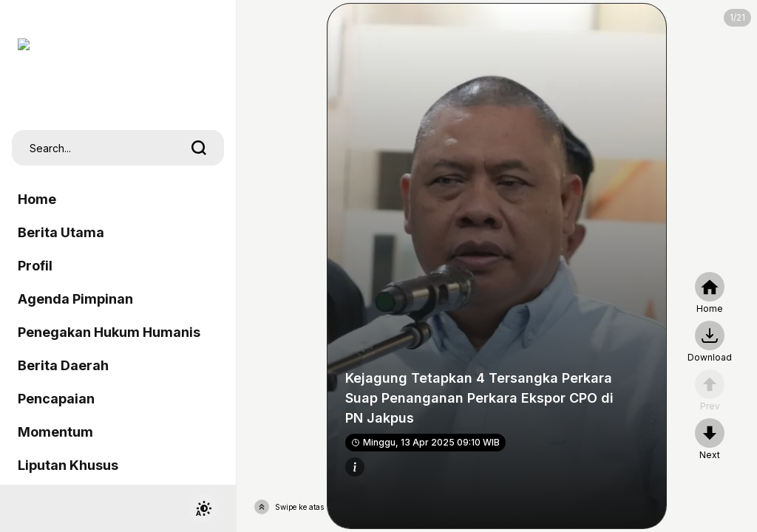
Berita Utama (61, 232)
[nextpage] (710, 342)
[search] (199, 148)
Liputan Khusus (68, 465)
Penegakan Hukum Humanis (109, 332)
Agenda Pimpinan (75, 299)
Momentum (55, 432)
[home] (710, 293)
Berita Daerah (63, 365)
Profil (35, 266)
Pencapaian (56, 399)
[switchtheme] (203, 508)
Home (37, 199)
